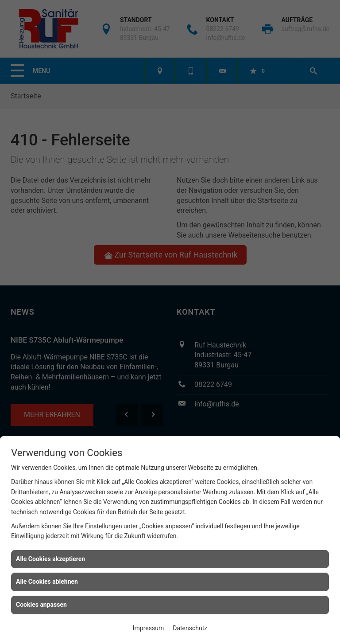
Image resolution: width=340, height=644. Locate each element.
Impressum (148, 628)
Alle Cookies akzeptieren (50, 559)
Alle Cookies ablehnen (47, 582)
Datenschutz (190, 628)
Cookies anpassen (41, 605)
